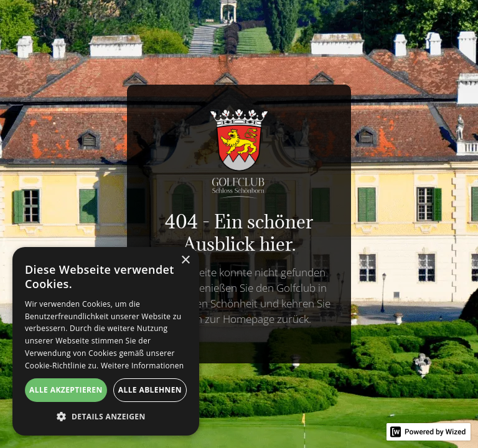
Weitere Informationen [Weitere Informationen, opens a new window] (143, 366)
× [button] (185, 260)
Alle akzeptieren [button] (66, 390)
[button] (106, 417)
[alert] (106, 341)
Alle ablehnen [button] (150, 390)
